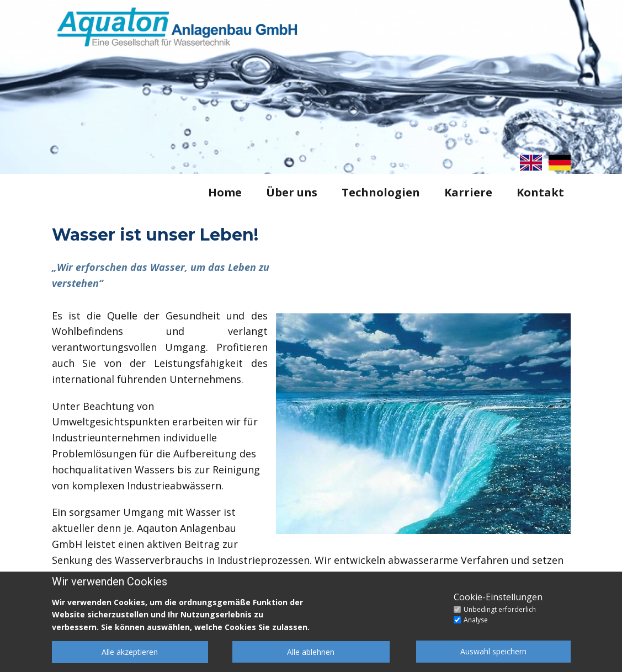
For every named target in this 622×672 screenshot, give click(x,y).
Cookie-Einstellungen (498, 597)
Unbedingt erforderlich (500, 609)
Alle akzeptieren (130, 652)
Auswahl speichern (493, 651)
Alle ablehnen (311, 652)
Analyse (476, 620)
